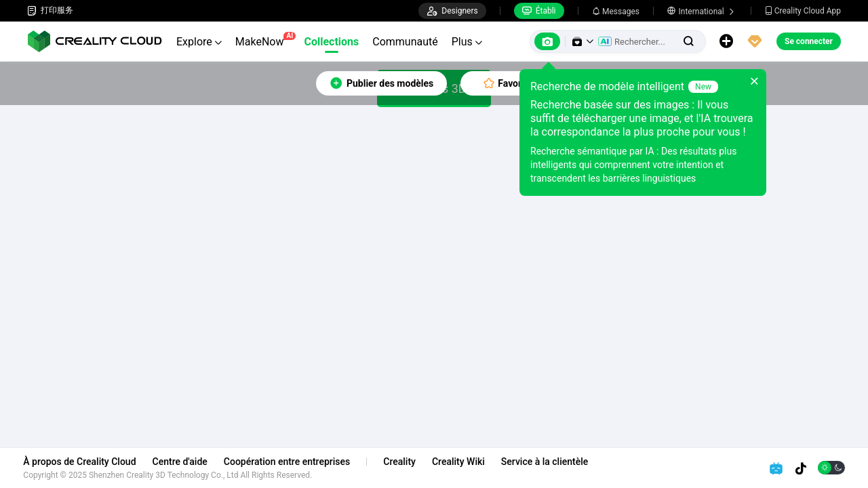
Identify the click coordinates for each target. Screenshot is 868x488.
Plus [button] (467, 42)
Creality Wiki (462, 462)
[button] (583, 41)
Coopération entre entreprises (290, 462)
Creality (403, 462)
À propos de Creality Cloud (83, 462)
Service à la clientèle (548, 462)
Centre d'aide (183, 462)
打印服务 (50, 11)
